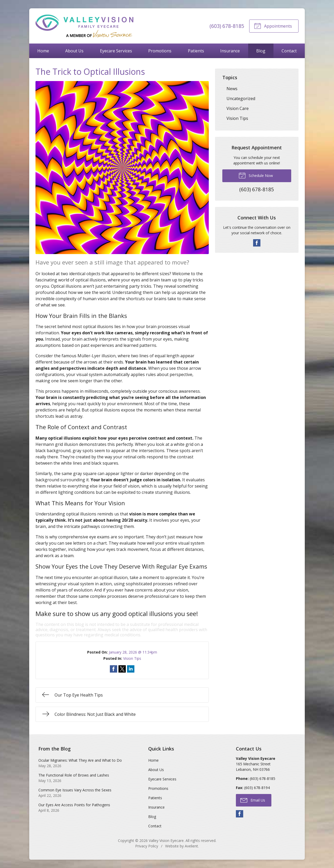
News (232, 89)
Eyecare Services (116, 51)
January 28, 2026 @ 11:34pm (133, 652)
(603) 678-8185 (227, 26)
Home (43, 51)
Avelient (191, 846)
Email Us (253, 800)
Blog (261, 51)
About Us (74, 51)
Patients (196, 51)
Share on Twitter (122, 669)
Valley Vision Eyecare (166, 841)
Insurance (230, 51)
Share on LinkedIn (131, 669)
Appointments (273, 26)
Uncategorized (241, 99)
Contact (289, 51)
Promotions (160, 51)
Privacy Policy (147, 846)
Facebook (257, 243)
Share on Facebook (114, 669)
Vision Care (238, 108)
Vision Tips (132, 658)
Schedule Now (256, 175)
